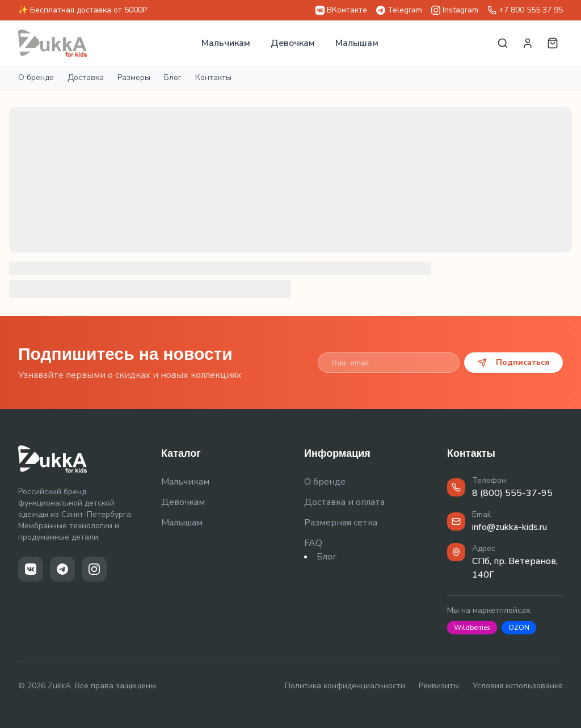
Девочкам (293, 43)
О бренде (36, 77)
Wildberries (472, 628)
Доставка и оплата (344, 502)
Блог (173, 77)
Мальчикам (226, 43)
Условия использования (518, 686)
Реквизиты (439, 686)
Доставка (86, 77)
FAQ (313, 543)
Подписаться (513, 362)
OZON (519, 628)
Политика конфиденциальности (345, 686)
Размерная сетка (341, 523)
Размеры (134, 77)
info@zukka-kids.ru (510, 527)
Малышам (357, 43)
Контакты (213, 77)
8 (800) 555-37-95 (512, 493)
